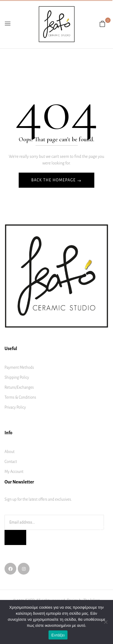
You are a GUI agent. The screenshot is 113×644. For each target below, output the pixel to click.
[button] (102, 24)
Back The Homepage (54, 180)
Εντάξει (58, 635)
